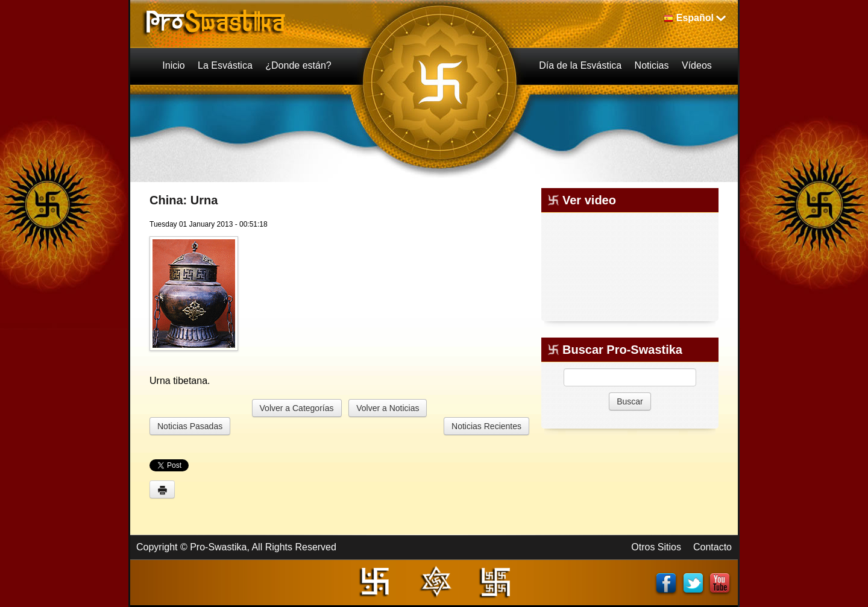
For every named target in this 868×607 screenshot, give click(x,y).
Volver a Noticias (388, 408)
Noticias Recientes (486, 426)
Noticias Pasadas (190, 426)
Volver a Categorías (297, 408)
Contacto (712, 547)
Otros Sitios (656, 547)
